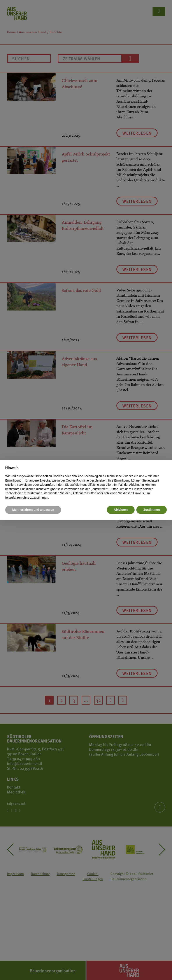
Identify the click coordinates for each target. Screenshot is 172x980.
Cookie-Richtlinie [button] (77, 480)
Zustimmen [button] (152, 510)
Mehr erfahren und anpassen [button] (33, 510)
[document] (86, 483)
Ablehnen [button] (121, 510)
